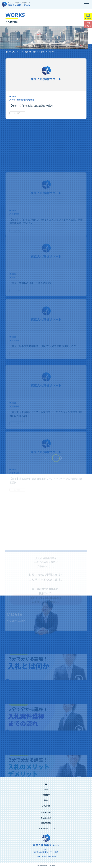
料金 (46, 800)
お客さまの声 (46, 812)
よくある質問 (46, 818)
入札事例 (46, 806)
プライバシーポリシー (46, 829)
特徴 (46, 789)
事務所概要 (46, 823)
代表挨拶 (46, 795)
